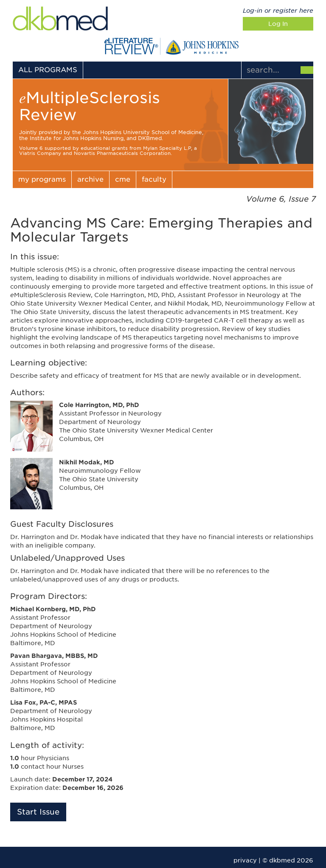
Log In (278, 24)
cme (123, 179)
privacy (245, 860)
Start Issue (38, 812)
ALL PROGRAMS (48, 70)
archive (90, 179)
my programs (42, 179)
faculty (154, 179)
